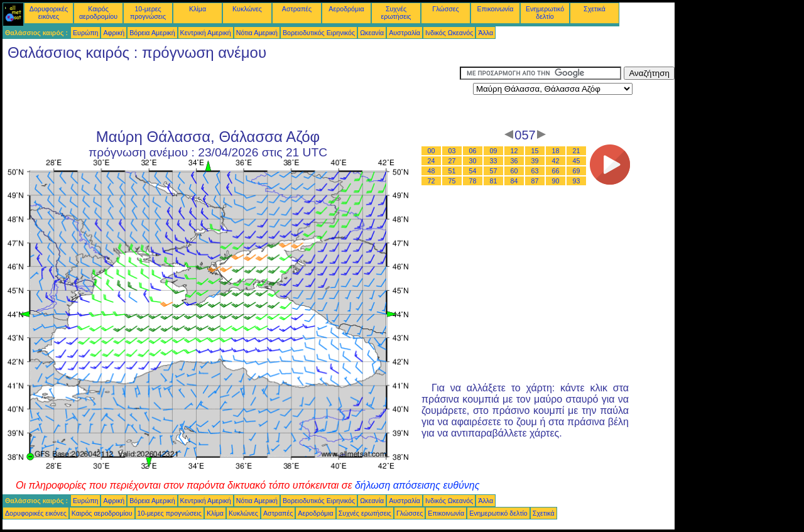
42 (556, 161)
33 (494, 161)
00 (432, 151)
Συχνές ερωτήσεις (396, 13)
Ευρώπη (85, 33)
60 (514, 171)
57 (494, 171)
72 (432, 181)
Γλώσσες (445, 9)
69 (577, 171)
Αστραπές (297, 9)
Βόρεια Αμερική (152, 33)
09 (494, 151)
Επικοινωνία (496, 9)
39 (535, 161)
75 (452, 181)
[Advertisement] (231, 95)
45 (577, 161)
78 (473, 181)
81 (494, 181)
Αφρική (114, 33)
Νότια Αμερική (257, 33)
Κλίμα (198, 9)
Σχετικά (595, 9)
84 (514, 181)
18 (556, 151)
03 (452, 151)
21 (577, 151)
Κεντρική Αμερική (206, 33)
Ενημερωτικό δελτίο (545, 13)
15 (535, 151)
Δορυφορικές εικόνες (49, 13)
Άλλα (486, 33)
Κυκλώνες (247, 9)
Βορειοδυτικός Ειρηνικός (319, 33)
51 (452, 171)
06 (473, 151)
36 (514, 161)
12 (514, 151)
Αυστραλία (405, 33)
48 (432, 171)
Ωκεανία (372, 33)
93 (577, 181)
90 (556, 181)
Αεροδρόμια (346, 9)
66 (556, 171)
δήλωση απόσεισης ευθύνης (417, 485)
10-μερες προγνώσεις (148, 13)
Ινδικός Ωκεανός (449, 33)
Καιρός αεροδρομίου (98, 13)
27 (452, 161)
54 (473, 171)
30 (473, 161)
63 (535, 171)
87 (535, 181)
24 (432, 161)
